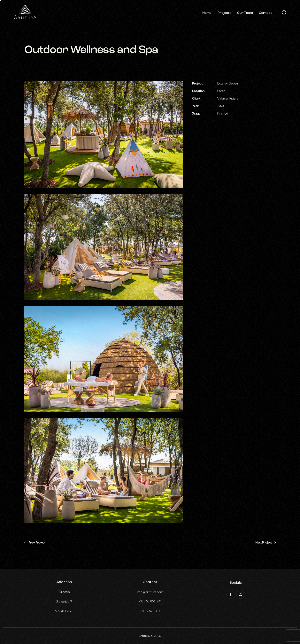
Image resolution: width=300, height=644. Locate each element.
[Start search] (284, 13)
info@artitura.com (150, 592)
